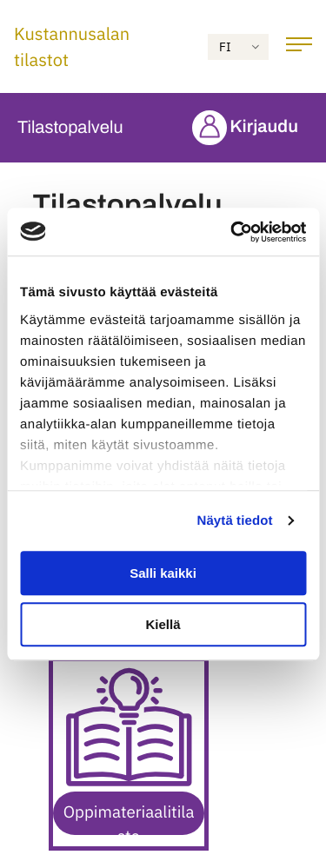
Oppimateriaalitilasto (129, 818)
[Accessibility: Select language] (238, 47)
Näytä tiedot (235, 521)
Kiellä (163, 624)
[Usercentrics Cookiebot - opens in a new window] (232, 232)
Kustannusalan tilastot (72, 46)
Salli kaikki (163, 573)
